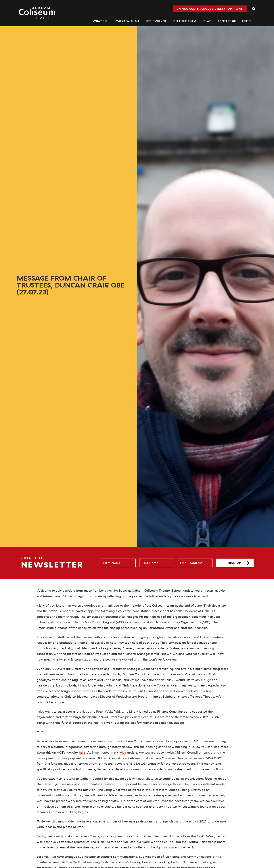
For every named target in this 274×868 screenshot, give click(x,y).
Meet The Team (184, 21)
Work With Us (128, 21)
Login (247, 21)
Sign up (235, 563)
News (207, 21)
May (123, 752)
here (82, 752)
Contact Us (227, 21)
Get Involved (156, 21)
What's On (101, 21)
